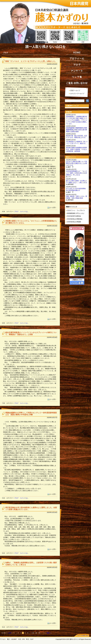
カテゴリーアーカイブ (77, 94)
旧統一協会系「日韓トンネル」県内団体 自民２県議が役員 (76, 197)
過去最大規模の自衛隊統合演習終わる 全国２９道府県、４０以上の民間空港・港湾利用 (76, 149)
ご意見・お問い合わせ (77, 83)
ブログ (16, 211)
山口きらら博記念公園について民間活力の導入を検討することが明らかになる (76, 163)
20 (36, 633)
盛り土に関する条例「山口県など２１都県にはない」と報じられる (76, 182)
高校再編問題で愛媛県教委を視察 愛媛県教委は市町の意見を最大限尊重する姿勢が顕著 (77, 130)
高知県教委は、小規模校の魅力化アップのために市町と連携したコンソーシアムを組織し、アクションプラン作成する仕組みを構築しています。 (76, 120)
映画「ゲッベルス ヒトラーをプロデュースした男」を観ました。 (31, 61)
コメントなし (24, 211)
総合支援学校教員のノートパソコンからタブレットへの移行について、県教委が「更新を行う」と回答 (31, 333)
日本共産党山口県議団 (74, 222)
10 (33, 633)
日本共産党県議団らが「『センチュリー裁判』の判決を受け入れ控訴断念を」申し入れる (76, 173)
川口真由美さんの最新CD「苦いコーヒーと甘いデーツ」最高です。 (77, 143)
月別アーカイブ (75, 90)
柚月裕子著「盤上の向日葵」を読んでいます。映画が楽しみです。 (76, 137)
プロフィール (77, 59)
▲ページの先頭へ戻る (83, 635)
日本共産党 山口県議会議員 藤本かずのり (45, 22)
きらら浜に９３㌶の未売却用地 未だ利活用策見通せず (76, 189)
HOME (77, 52)
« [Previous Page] (13, 633)
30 (39, 633)
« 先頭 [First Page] (9, 633)
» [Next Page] (45, 633)
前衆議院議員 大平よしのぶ (76, 213)
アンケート (77, 71)
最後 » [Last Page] (49, 633)
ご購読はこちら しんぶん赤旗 (77, 281)
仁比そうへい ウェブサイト (76, 210)
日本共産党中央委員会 (74, 216)
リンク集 (77, 77)
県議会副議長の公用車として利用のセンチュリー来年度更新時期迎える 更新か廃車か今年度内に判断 (31, 414)
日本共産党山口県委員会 (75, 219)
